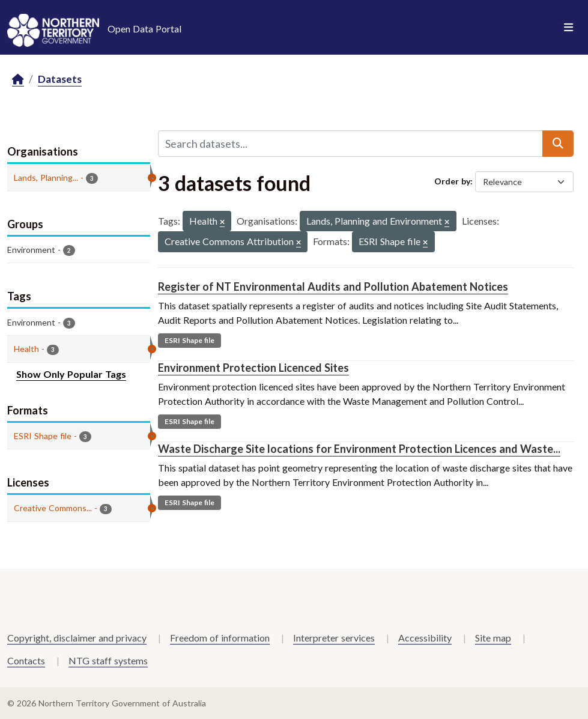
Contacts (26, 660)
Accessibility (425, 638)
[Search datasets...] (351, 144)
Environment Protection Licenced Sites (253, 368)
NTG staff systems (108, 660)
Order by (452, 181)
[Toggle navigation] (568, 28)
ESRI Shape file (189, 340)
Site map (493, 638)
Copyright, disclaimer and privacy (77, 638)
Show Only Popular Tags (71, 374)
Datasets (60, 79)
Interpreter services (334, 638)
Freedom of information (220, 638)
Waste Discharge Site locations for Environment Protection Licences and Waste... (359, 449)
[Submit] (558, 144)
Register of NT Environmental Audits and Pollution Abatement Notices (333, 287)
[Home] (18, 80)
